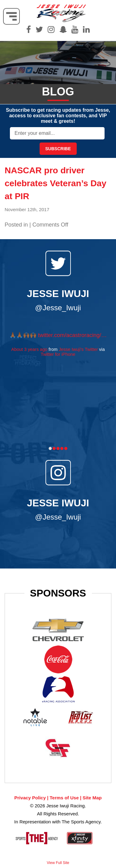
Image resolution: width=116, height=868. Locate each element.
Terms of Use (64, 798)
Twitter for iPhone (58, 354)
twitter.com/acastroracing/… (72, 335)
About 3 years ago (29, 349)
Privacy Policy (30, 798)
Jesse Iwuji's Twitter (78, 349)
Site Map (92, 798)
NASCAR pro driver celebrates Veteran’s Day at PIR (56, 183)
